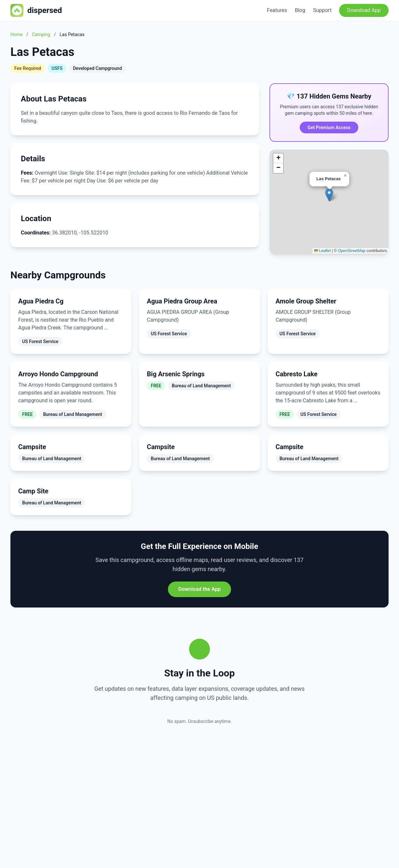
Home (17, 34)
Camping (41, 34)
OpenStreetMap (352, 251)
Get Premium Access (329, 127)
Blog (300, 10)
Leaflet (322, 251)
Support (322, 10)
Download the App (199, 589)
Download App (364, 10)
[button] (329, 195)
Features (277, 10)
